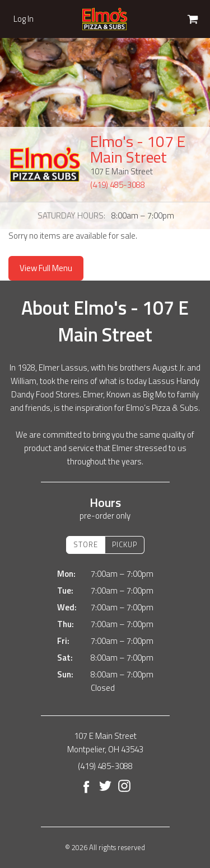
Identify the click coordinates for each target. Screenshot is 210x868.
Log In (24, 19)
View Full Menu (46, 268)
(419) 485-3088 (118, 185)
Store (86, 544)
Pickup (125, 544)
